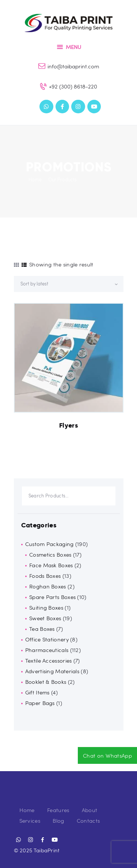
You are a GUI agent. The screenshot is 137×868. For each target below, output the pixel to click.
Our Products (62, 179)
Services (30, 820)
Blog (58, 820)
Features (58, 810)
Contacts (88, 820)
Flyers (68, 425)
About (90, 810)
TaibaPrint (47, 850)
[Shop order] (69, 284)
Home (35, 179)
